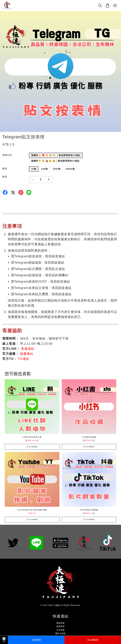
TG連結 (24, 359)
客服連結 (28, 349)
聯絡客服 (60, 623)
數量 (5, 169)
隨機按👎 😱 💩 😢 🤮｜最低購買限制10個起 (55, 161)
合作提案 (60, 630)
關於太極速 (61, 633)
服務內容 (7, 155)
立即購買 (36, 640)
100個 (44, 169)
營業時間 (60, 626)
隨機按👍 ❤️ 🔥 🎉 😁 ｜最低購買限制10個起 (56, 155)
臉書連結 (27, 354)
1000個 (57, 169)
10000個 (70, 169)
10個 (34, 169)
